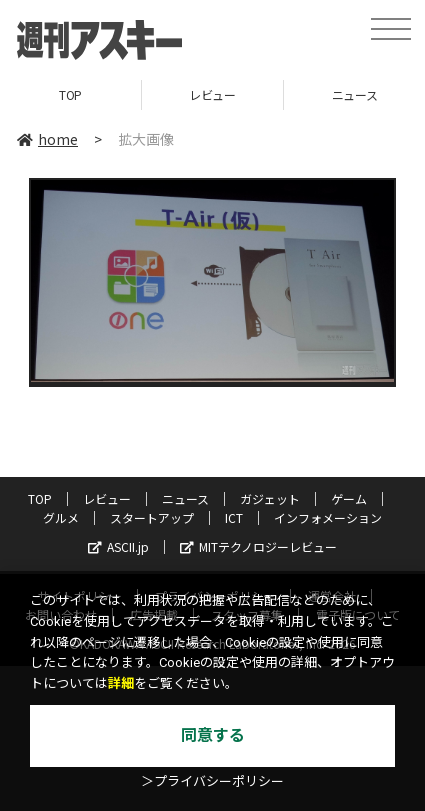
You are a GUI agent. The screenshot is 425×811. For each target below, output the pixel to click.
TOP (70, 94)
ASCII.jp (118, 546)
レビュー (212, 94)
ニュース (185, 498)
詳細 (121, 683)
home (47, 139)
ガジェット (270, 498)
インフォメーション (328, 517)
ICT (234, 517)
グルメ (61, 517)
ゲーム (349, 498)
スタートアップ (152, 517)
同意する (213, 735)
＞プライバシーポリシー (212, 781)
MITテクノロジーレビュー (258, 546)
